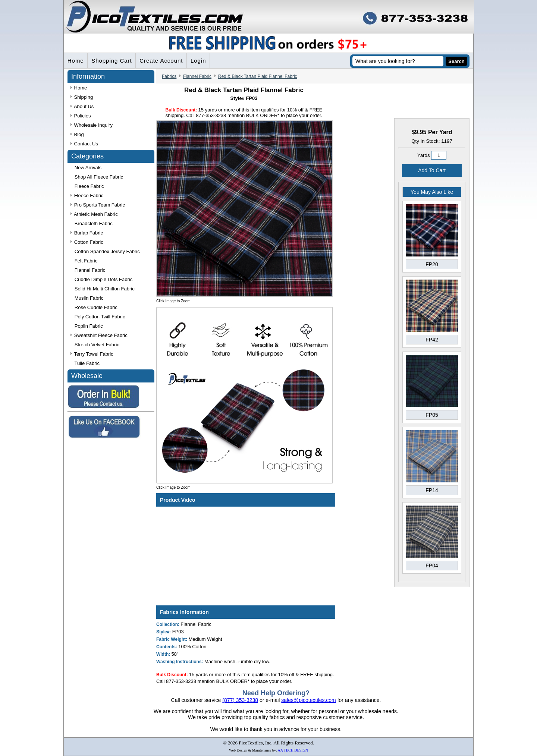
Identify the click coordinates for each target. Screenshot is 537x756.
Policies (81, 116)
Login (199, 61)
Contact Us (84, 144)
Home (76, 61)
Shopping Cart (112, 61)
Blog (77, 135)
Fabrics (169, 77)
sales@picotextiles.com (309, 700)
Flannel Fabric (197, 77)
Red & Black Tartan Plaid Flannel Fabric (258, 77)
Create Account (162, 61)
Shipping (82, 97)
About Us (82, 107)
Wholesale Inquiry (92, 125)
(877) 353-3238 (240, 700)
